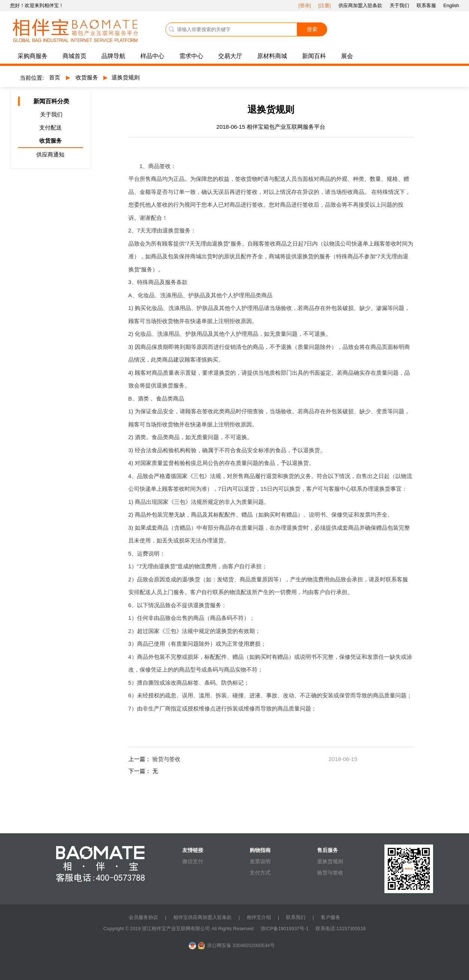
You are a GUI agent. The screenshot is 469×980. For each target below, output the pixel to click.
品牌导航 (113, 56)
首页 (55, 77)
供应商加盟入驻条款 (360, 5)
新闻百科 (314, 56)
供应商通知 (50, 154)
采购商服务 (33, 56)
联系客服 (426, 5)
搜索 (312, 29)
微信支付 (193, 861)
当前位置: (32, 78)
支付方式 (260, 873)
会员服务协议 (143, 917)
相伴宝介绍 (259, 917)
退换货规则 (330, 861)
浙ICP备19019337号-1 (285, 929)
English (451, 5)
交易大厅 (230, 56)
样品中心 (152, 56)
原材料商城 (272, 56)
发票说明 (260, 861)
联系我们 (296, 917)
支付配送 (51, 127)
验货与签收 (166, 759)
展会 (347, 56)
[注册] (324, 5)
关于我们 (399, 5)
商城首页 (74, 56)
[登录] (304, 5)
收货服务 (87, 77)
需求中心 (191, 56)
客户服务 (331, 917)
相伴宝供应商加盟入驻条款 (202, 917)
